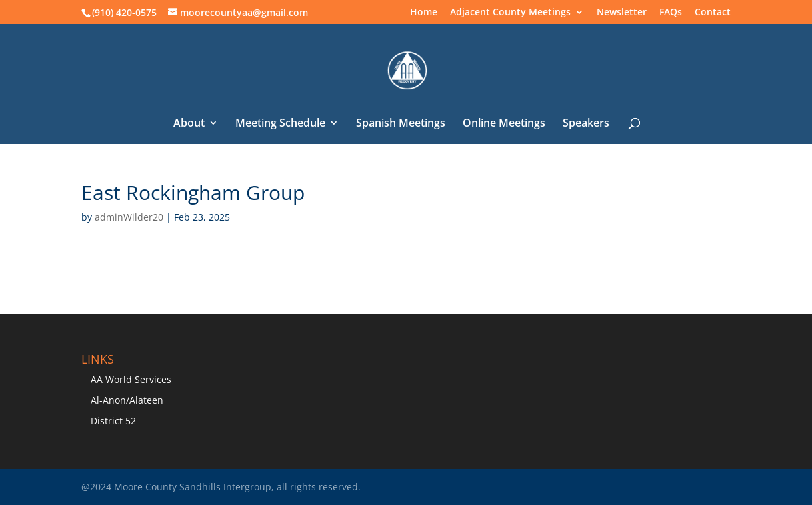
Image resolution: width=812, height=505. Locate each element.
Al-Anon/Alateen (127, 400)
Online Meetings (504, 124)
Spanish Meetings (401, 124)
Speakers (586, 124)
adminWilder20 (129, 217)
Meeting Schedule (280, 124)
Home (424, 13)
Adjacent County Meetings (510, 13)
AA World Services (131, 379)
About (189, 124)
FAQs (671, 13)
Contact (713, 13)
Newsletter (622, 13)
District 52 (113, 421)
